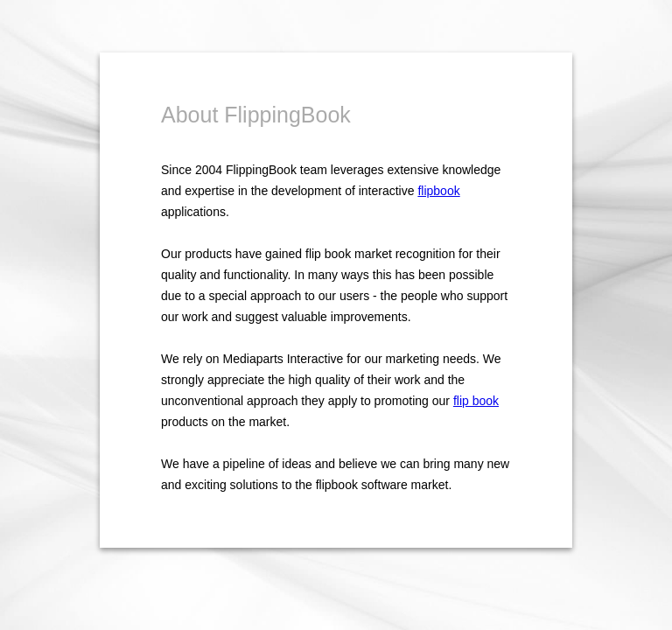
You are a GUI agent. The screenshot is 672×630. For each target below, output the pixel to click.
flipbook (438, 191)
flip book (476, 401)
